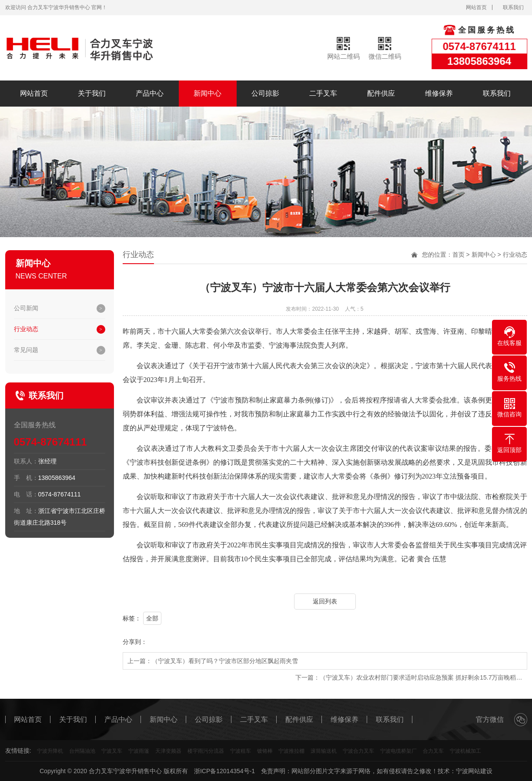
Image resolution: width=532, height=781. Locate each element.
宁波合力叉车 (358, 751)
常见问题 (26, 350)
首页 (458, 255)
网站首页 (476, 7)
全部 (152, 618)
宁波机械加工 (465, 751)
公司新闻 (26, 308)
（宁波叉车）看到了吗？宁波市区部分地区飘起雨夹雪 (225, 661)
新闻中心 (207, 93)
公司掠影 (265, 93)
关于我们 (92, 93)
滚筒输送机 (324, 751)
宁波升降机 (50, 751)
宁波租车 (241, 751)
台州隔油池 (82, 751)
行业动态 (26, 329)
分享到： (135, 642)
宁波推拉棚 (291, 751)
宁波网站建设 (474, 771)
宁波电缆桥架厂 (398, 751)
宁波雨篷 (139, 751)
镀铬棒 (265, 751)
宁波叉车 (112, 751)
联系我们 (513, 7)
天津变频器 (168, 751)
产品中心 (150, 93)
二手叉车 (323, 93)
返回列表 (325, 601)
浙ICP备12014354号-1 (224, 771)
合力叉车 (433, 751)
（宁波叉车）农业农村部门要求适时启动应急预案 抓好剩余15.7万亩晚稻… (421, 677)
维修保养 (439, 93)
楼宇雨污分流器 (206, 751)
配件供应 (381, 93)
